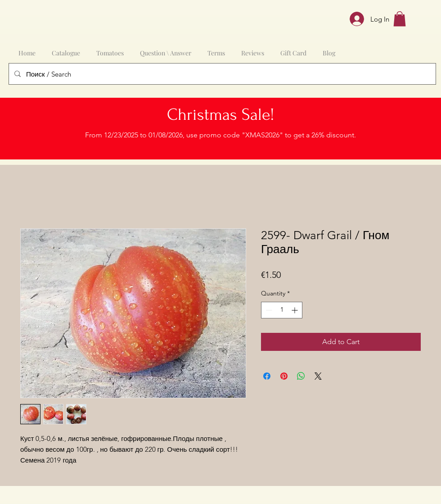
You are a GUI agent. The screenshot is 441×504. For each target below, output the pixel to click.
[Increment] (295, 310)
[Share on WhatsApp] (301, 376)
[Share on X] (318, 376)
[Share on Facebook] (267, 376)
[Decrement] (268, 310)
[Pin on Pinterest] (284, 376)
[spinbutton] (282, 310)
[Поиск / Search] (221, 74)
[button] (400, 19)
